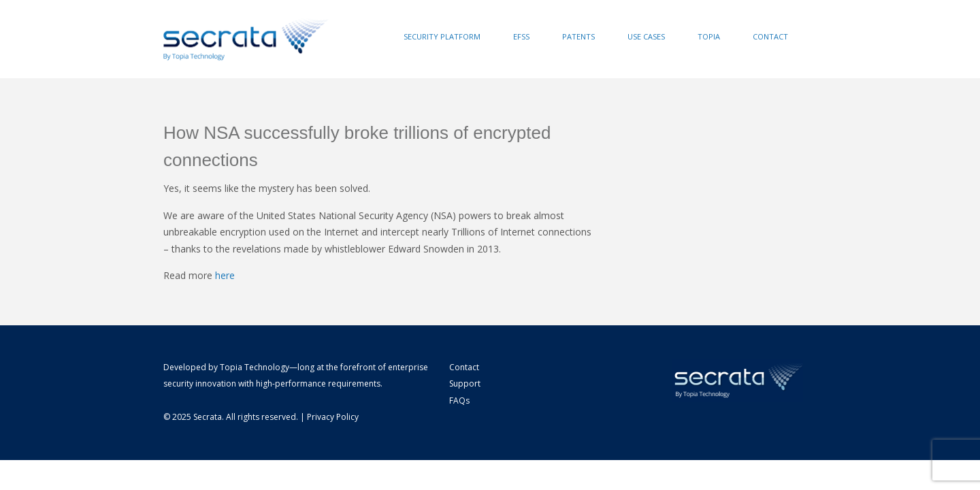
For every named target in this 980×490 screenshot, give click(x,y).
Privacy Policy (333, 417)
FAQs (459, 401)
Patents (578, 36)
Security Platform (442, 36)
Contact (770, 36)
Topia (709, 36)
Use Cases (646, 36)
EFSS (521, 36)
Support (465, 383)
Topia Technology (255, 367)
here (225, 275)
